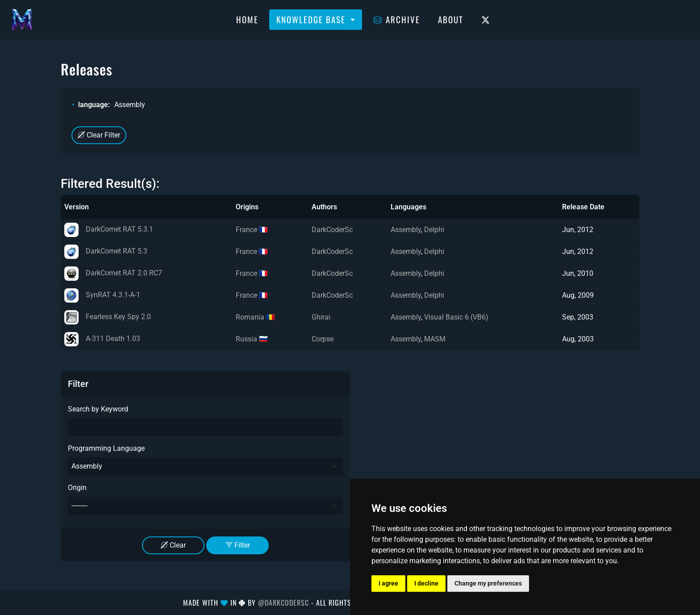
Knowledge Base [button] (312, 19)
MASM (435, 339)
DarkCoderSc (332, 230)
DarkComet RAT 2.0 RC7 (113, 273)
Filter (238, 545)
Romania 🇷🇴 (255, 317)
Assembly (406, 230)
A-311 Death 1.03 (102, 339)
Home (247, 19)
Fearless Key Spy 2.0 (108, 317)
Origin (77, 488)
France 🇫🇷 (252, 230)
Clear (173, 545)
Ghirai (321, 317)
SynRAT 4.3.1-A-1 (102, 295)
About (451, 19)
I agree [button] (388, 583)
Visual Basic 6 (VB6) (456, 317)
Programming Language (106, 448)
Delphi (434, 230)
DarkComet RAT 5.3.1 (109, 229)
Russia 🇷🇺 (252, 339)
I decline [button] (426, 583)
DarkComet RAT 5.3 (106, 251)
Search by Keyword (98, 409)
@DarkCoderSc (283, 603)
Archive (396, 19)
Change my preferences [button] (488, 583)
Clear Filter (99, 135)
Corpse (323, 339)
